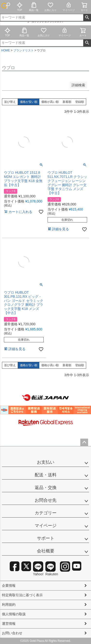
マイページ (69, 7)
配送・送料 (46, 475)
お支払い (46, 462)
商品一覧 (34, 7)
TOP (20, 7)
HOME (6, 50)
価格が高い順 (50, 102)
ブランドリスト (24, 50)
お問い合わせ (12, 633)
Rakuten (52, 569)
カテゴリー (46, 513)
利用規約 (9, 605)
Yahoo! (38, 569)
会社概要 (46, 551)
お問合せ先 (46, 500)
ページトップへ (84, 442)
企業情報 (9, 586)
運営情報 (9, 624)
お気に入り (50, 7)
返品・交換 (46, 488)
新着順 (67, 102)
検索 (87, 18)
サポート (46, 538)
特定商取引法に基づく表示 (22, 595)
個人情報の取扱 (14, 614)
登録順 (80, 102)
